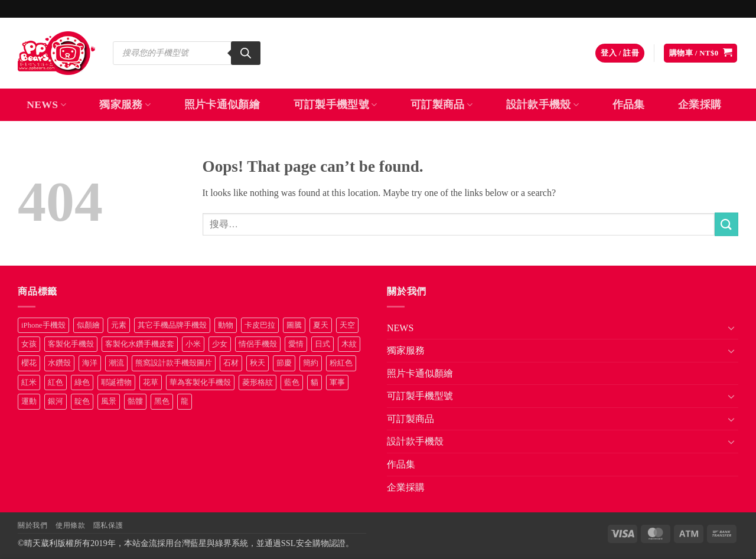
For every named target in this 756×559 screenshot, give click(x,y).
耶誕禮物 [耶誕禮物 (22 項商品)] (116, 383)
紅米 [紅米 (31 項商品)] (29, 383)
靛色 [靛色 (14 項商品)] (82, 401)
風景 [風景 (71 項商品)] (109, 401)
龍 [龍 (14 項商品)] (185, 401)
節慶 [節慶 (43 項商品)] (284, 363)
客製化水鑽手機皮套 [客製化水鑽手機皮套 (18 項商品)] (140, 344)
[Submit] (726, 224)
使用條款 (70, 525)
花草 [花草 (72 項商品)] (151, 383)
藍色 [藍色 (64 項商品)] (292, 383)
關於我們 (32, 525)
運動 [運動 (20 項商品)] (29, 401)
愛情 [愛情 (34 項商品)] (296, 344)
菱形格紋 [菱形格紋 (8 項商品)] (258, 383)
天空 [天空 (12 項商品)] (347, 325)
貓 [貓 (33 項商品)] (315, 383)
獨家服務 (125, 104)
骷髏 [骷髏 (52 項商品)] (135, 401)
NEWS (46, 104)
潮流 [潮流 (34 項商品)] (116, 363)
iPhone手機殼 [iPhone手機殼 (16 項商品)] (43, 325)
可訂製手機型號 (335, 104)
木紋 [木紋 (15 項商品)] (349, 344)
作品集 (629, 104)
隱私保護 (108, 525)
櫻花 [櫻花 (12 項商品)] (29, 363)
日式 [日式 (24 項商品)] (322, 344)
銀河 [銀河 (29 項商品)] (56, 401)
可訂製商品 (441, 104)
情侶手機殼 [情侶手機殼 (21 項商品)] (258, 344)
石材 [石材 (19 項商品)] (231, 363)
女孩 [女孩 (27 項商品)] (29, 344)
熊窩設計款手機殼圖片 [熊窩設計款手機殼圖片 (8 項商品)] (174, 363)
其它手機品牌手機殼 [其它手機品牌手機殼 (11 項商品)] (172, 325)
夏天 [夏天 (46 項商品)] (321, 325)
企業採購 (700, 104)
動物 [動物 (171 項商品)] (226, 325)
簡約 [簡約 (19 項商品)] (311, 363)
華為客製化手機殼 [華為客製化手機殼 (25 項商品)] (200, 383)
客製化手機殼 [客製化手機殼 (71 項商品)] (71, 344)
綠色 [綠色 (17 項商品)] (82, 383)
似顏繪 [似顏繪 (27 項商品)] (88, 325)
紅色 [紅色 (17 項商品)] (56, 383)
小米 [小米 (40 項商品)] (193, 344)
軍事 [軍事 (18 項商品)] (337, 383)
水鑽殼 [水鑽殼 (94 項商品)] (59, 363)
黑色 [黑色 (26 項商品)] (162, 401)
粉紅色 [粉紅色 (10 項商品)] (341, 363)
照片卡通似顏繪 (222, 104)
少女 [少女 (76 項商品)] (220, 344)
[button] (620, 53)
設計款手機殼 (543, 104)
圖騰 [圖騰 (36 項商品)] (294, 325)
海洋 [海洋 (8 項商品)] (90, 363)
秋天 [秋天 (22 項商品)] (258, 363)
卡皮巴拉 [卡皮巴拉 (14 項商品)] (260, 325)
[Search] (246, 53)
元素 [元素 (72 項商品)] (119, 325)
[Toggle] (731, 328)
